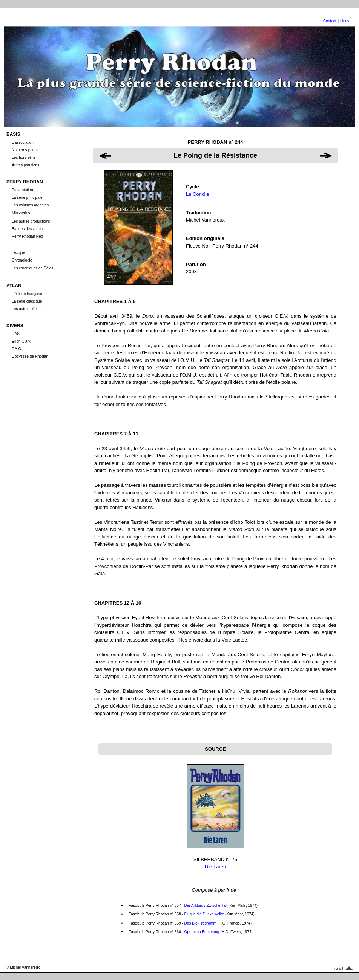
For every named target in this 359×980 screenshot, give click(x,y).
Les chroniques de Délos (32, 268)
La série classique (27, 301)
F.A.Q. (17, 349)
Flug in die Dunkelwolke (204, 914)
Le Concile (197, 194)
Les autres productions (31, 221)
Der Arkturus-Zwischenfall (206, 905)
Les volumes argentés (30, 205)
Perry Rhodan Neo (27, 236)
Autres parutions (25, 165)
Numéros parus (25, 150)
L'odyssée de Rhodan (30, 356)
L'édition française (27, 294)
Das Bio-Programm (200, 923)
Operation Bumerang (202, 932)
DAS (16, 334)
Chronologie (22, 260)
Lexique (18, 253)
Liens (345, 21)
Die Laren (215, 867)
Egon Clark (21, 341)
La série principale (27, 198)
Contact (330, 21)
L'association (23, 142)
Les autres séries (26, 309)
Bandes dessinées (27, 229)
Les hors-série (24, 158)
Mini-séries (21, 213)
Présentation (22, 190)
